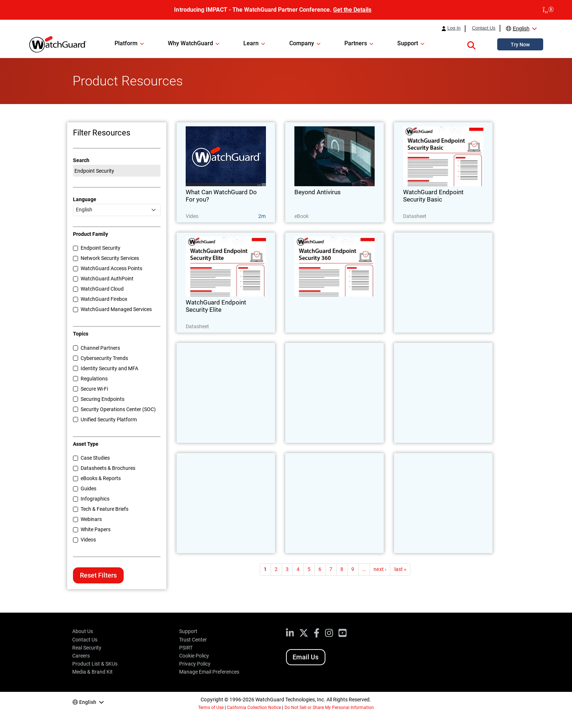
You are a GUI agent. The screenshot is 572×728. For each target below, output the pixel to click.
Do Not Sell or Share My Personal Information (329, 708)
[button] (471, 44)
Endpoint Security (101, 248)
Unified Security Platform (109, 419)
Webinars (91, 519)
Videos (88, 540)
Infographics (95, 499)
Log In (454, 28)
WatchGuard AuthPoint (107, 279)
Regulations (94, 379)
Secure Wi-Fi (94, 389)
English (521, 28)
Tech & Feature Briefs (105, 509)
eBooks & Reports (101, 478)
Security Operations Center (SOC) (118, 409)
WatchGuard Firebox (104, 299)
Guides (88, 488)
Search (81, 160)
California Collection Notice (254, 708)
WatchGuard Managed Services (116, 309)
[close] (548, 10)
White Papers (96, 529)
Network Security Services (110, 258)
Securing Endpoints (103, 399)
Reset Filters (98, 575)
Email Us (306, 657)
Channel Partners (100, 348)
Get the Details (352, 10)
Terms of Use (211, 708)
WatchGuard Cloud (102, 289)
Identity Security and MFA (109, 368)
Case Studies (95, 458)
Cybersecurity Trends (104, 358)
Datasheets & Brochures (108, 468)
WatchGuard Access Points (111, 268)
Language (85, 199)
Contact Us (484, 28)
